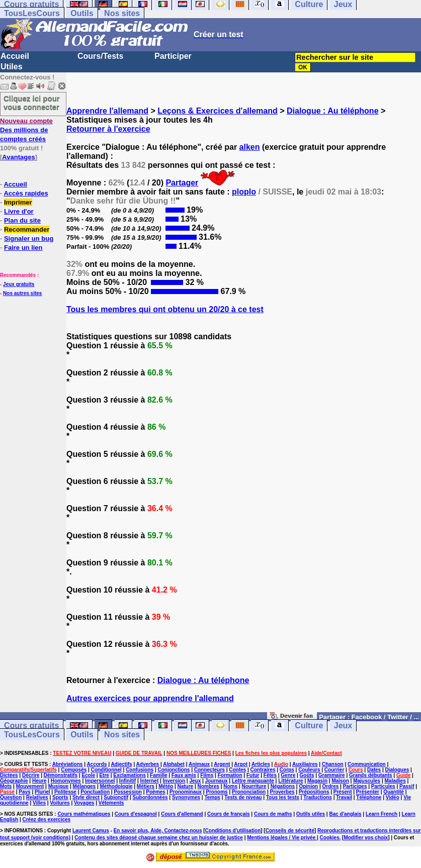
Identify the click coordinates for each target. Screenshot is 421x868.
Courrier (334, 770)
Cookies (330, 838)
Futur (253, 775)
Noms (230, 786)
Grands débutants (371, 775)
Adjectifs (121, 764)
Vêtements (111, 803)
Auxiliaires (305, 764)
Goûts (307, 775)
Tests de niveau (243, 797)
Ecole (88, 775)
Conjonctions (174, 770)
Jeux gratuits (19, 284)
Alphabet (174, 764)
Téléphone (369, 797)
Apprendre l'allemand (107, 111)
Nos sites (122, 13)
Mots (6, 786)
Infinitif (128, 781)
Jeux (343, 726)
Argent (222, 764)
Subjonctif (116, 797)
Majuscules (367, 781)
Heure (39, 781)
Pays (24, 792)
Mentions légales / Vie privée (282, 838)
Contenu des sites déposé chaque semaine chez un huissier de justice (159, 838)
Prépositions (314, 792)
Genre (288, 775)
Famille (158, 775)
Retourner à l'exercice (108, 129)
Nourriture (254, 786)
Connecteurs (209, 770)
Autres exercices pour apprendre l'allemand (150, 698)
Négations (283, 786)
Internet (150, 781)
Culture (309, 726)
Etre (104, 775)
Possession (128, 792)
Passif (407, 786)
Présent (343, 792)
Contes (237, 770)
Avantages (18, 157)
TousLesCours (32, 13)
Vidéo (393, 797)
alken (250, 147)
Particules (383, 786)
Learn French (382, 814)
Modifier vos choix (366, 838)
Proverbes (282, 792)
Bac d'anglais (345, 814)
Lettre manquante (253, 781)
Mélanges (85, 786)
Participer (173, 56)
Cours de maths (273, 814)
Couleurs (309, 770)
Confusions (140, 770)
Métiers (146, 786)
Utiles (12, 67)
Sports (60, 797)
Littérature (290, 781)
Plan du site (22, 220)
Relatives (37, 797)
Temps (212, 797)
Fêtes (270, 775)
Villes (39, 803)
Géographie (14, 781)
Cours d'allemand (182, 814)
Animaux (199, 764)
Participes (355, 786)
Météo (166, 786)
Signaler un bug (29, 238)
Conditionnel (106, 770)
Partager (182, 183)
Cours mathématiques (84, 814)
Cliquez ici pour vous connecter (32, 103)
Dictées (9, 775)
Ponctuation (95, 792)
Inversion (174, 781)
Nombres (208, 786)
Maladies (395, 781)
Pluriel (43, 792)
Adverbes (148, 764)
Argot (241, 764)
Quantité (394, 792)
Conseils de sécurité (290, 831)
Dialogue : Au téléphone (333, 111)
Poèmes (155, 792)
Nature (185, 786)
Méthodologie (116, 786)
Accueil (15, 56)
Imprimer (18, 202)
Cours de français (228, 814)
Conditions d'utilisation (233, 831)
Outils (82, 13)
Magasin (317, 781)
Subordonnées (150, 797)
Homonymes (66, 781)
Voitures (60, 803)
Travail (344, 797)
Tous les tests (283, 797)
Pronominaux (186, 792)
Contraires (263, 770)
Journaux (217, 781)
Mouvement (30, 786)
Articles (261, 764)
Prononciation (249, 792)
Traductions (318, 797)
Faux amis (184, 775)
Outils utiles (311, 814)
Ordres (331, 786)
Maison (340, 781)
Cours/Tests (100, 56)
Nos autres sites (22, 293)
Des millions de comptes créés (26, 130)
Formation (230, 775)
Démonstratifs (61, 775)
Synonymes (186, 797)
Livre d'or (19, 211)
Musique (59, 786)
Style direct (86, 797)
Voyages (84, 803)
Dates (374, 770)
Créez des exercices (46, 819)
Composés (74, 770)
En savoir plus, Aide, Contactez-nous (158, 831)
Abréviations (68, 764)
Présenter (368, 792)
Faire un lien (23, 248)
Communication (367, 764)
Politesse (65, 792)
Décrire (31, 775)
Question (11, 797)
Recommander (27, 229)
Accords (97, 764)
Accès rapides (26, 193)
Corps (287, 770)
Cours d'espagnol (136, 814)
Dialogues (397, 770)
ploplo (244, 192)
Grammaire (332, 775)
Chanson (333, 764)
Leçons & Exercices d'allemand (218, 111)
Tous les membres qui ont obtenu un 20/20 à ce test (165, 309)
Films (207, 775)
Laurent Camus (91, 831)
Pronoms (217, 792)
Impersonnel (100, 781)
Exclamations (129, 775)
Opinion (308, 786)
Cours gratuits (31, 726)
